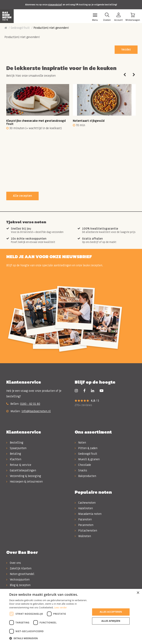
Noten (80, 443)
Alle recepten (22, 196)
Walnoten (83, 536)
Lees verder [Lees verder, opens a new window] (61, 608)
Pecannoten (84, 525)
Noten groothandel (20, 574)
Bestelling (15, 443)
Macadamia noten (88, 514)
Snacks (81, 470)
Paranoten (83, 519)
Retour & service (19, 465)
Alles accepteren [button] (111, 612)
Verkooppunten (18, 580)
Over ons (14, 563)
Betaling (14, 454)
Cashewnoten (85, 503)
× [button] (138, 593)
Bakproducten (85, 476)
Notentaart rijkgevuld (89, 121)
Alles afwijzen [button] (111, 621)
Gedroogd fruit (20, 28)
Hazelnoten (84, 508)
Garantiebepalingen (21, 470)
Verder (126, 50)
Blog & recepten (18, 585)
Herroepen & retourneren (24, 482)
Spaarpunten (16, 448)
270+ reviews (83, 405)
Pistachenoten (86, 531)
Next (134, 75)
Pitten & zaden (86, 448)
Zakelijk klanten (19, 568)
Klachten (14, 459)
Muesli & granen (87, 459)
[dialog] (71, 616)
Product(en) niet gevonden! (51, 28)
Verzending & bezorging (24, 476)
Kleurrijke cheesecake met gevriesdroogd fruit (36, 122)
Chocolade (83, 465)
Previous (125, 75)
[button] (49, 638)
